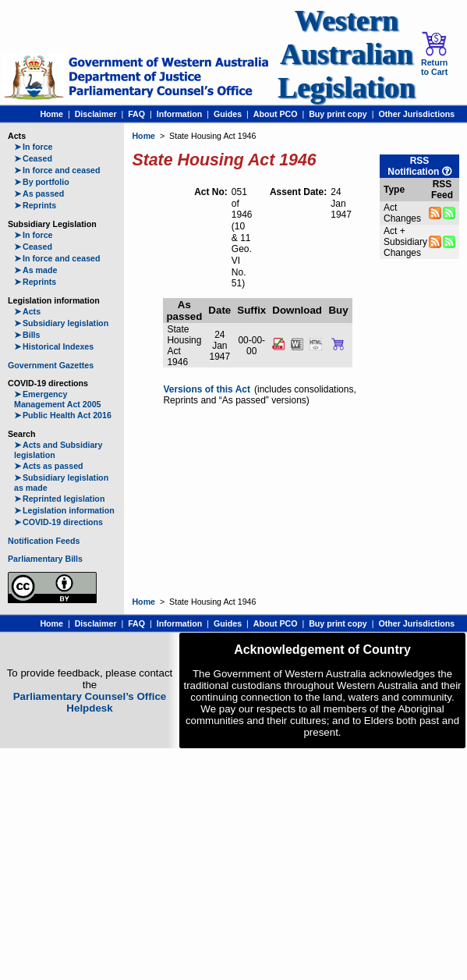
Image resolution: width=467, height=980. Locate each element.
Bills (27, 335)
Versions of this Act (207, 389)
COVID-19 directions (58, 522)
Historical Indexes (54, 346)
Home (51, 114)
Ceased (33, 158)
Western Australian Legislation (346, 54)
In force (34, 147)
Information (180, 114)
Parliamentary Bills (45, 559)
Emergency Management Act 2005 (58, 399)
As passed (39, 194)
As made (35, 270)
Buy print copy (338, 114)
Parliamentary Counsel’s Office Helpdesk (90, 702)
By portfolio (42, 182)
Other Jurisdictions (416, 114)
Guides (228, 114)
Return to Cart (434, 54)
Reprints (35, 205)
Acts (27, 311)
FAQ (136, 114)
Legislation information (64, 510)
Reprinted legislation (59, 499)
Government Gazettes (51, 365)
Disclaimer (96, 114)
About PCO (276, 114)
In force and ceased (57, 170)
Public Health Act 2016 (63, 415)
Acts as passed (49, 466)
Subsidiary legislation (61, 323)
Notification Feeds (44, 541)
